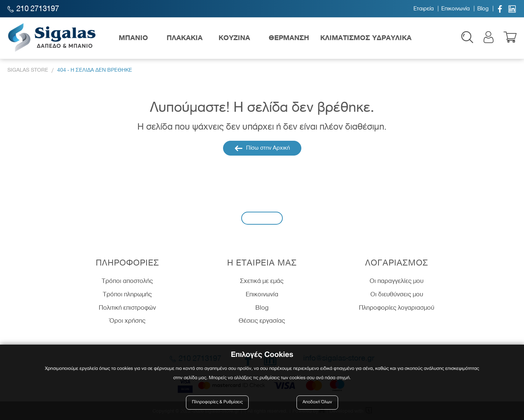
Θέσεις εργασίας (262, 320)
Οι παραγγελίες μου (397, 281)
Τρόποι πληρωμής (127, 294)
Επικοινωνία (456, 9)
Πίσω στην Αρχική (262, 148)
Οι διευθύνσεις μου (397, 294)
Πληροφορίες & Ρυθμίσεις (217, 402)
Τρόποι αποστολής (127, 281)
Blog (483, 9)
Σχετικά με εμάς (262, 281)
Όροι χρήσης (127, 320)
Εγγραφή (262, 218)
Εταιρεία (424, 9)
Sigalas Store (28, 70)
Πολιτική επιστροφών (127, 307)
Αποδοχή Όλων (317, 402)
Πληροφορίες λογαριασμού (397, 307)
